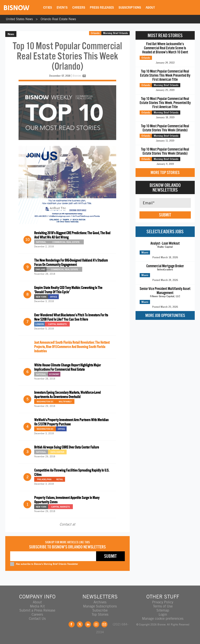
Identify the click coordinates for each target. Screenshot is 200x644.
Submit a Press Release (37, 610)
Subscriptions (130, 7)
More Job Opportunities (165, 315)
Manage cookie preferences (163, 618)
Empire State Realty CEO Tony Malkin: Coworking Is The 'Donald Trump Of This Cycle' (68, 290)
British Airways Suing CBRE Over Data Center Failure (67, 447)
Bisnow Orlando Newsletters (165, 187)
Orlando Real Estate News (58, 19)
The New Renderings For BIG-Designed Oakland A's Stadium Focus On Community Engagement (71, 262)
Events (62, 7)
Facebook (72, 624)
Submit (165, 215)
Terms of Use (163, 606)
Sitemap (163, 610)
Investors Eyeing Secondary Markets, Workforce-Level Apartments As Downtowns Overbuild (67, 395)
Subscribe (100, 610)
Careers (79, 7)
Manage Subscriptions (100, 606)
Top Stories (100, 614)
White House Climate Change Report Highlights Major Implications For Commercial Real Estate (67, 367)
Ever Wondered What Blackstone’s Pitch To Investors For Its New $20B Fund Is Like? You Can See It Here (71, 317)
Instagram (96, 624)
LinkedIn (88, 624)
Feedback (104, 624)
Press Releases (102, 7)
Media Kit (37, 606)
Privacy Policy (163, 602)
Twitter (80, 624)
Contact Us (37, 618)
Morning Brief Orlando (116, 33)
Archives (100, 602)
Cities (48, 7)
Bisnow (77, 76)
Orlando (95, 33)
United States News (19, 19)
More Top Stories (165, 173)
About (150, 7)
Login (163, 614)
